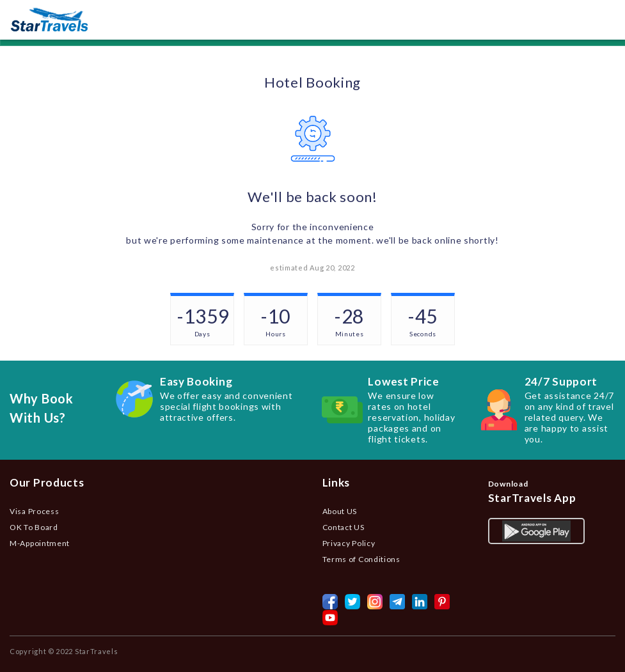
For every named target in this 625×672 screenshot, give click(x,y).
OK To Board (34, 527)
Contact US (344, 527)
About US (340, 511)
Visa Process (34, 511)
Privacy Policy (349, 543)
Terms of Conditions (361, 559)
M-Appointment (40, 543)
